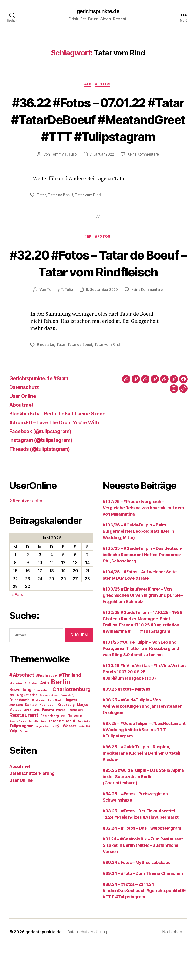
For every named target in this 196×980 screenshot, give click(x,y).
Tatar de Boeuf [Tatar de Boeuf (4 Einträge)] (62, 756)
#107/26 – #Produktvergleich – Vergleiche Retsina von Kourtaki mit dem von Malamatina (143, 543)
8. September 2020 (102, 325)
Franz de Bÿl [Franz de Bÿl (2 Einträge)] (68, 731)
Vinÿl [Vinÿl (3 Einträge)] (56, 761)
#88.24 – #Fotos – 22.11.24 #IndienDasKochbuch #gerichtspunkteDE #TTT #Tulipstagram (144, 926)
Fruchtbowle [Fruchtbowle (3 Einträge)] (19, 735)
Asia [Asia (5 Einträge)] (44, 718)
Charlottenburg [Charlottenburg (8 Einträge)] (71, 724)
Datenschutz (26, 422)
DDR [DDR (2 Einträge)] (12, 731)
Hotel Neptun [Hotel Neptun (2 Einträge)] (56, 735)
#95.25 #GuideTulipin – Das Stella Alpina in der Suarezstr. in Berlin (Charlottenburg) (143, 812)
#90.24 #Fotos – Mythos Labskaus (137, 897)
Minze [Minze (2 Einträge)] (27, 745)
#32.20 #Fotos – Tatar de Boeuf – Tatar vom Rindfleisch (98, 289)
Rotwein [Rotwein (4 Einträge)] (75, 751)
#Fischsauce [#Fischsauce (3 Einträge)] (46, 711)
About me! (23, 440)
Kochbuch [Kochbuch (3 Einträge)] (47, 740)
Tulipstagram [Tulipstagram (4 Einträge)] (21, 761)
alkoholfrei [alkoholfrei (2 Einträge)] (16, 719)
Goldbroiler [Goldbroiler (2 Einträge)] (39, 735)
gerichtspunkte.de (98, 12)
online (26, 536)
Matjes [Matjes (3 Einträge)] (83, 740)
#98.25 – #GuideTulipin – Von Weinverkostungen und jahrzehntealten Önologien (142, 741)
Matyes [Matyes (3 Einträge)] (15, 745)
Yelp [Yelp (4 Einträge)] (13, 766)
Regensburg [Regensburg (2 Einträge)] (75, 745)
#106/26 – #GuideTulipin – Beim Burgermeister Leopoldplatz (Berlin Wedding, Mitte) (138, 566)
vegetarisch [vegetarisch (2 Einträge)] (43, 762)
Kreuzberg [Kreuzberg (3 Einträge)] (66, 740)
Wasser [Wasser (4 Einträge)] (69, 761)
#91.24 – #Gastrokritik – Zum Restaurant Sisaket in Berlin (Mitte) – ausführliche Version (143, 880)
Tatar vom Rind (88, 213)
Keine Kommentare (144, 172)
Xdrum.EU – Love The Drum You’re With (60, 457)
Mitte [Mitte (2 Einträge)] (37, 745)
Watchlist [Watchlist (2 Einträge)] (84, 762)
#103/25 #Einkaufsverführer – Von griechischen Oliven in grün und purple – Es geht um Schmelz (143, 630)
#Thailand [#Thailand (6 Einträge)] (70, 710)
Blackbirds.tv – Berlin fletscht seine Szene (64, 449)
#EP (88, 85)
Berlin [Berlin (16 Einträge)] (61, 717)
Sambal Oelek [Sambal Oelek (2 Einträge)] (18, 757)
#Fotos (104, 85)
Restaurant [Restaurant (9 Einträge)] (24, 750)
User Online (24, 431)
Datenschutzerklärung (32, 809)
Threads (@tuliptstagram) (43, 484)
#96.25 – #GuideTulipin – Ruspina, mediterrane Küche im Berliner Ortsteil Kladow (141, 788)
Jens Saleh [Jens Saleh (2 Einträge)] (16, 740)
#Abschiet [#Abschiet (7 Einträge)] (22, 710)
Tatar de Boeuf (60, 213)
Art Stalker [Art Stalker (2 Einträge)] (31, 719)
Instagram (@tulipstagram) (44, 475)
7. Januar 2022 (101, 172)
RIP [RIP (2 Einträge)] (63, 751)
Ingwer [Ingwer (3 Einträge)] (72, 735)
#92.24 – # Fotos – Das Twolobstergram (142, 863)
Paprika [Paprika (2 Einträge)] (61, 745)
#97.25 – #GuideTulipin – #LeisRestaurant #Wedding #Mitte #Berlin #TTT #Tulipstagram (144, 765)
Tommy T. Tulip (63, 172)
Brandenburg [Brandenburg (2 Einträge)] (42, 725)
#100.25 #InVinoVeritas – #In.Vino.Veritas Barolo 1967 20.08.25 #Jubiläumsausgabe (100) (144, 707)
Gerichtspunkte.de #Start (43, 413)
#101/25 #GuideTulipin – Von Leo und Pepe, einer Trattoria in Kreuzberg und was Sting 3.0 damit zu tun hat (141, 683)
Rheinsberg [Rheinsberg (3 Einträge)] (50, 751)
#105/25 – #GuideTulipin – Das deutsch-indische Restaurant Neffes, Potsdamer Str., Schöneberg (143, 590)
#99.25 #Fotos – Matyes (126, 724)
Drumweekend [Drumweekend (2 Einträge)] (49, 731)
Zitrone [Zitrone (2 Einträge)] (24, 767)
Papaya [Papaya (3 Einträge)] (48, 745)
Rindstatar (46, 380)
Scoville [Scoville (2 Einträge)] (33, 757)
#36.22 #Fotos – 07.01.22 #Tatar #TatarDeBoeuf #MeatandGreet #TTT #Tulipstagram (98, 128)
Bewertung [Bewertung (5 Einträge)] (20, 725)
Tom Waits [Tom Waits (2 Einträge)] (84, 757)
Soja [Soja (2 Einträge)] (43, 757)
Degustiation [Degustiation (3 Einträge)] (27, 730)
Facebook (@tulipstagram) (44, 466)
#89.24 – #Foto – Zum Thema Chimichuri (143, 908)
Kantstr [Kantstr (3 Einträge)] (31, 740)
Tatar (41, 213)
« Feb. (17, 630)
